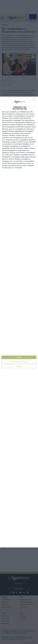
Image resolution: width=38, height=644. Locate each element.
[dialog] (19, 322)
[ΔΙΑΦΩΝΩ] (34, 100)
